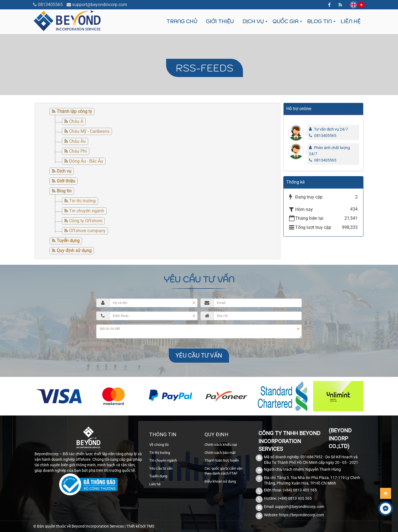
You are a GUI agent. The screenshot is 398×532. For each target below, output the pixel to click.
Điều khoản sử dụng (220, 481)
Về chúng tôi (159, 445)
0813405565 (50, 5)
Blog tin (319, 21)
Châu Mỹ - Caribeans (89, 131)
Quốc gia (285, 21)
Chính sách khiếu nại (221, 445)
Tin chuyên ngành (87, 211)
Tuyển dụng (158, 476)
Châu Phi (78, 151)
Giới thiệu (220, 21)
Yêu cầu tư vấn (161, 468)
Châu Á (76, 121)
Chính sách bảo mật (220, 453)
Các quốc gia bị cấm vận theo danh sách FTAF (223, 471)
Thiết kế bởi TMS (140, 526)
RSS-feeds (205, 68)
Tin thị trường (82, 201)
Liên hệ (350, 21)
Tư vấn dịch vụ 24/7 (331, 129)
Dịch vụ (253, 21)
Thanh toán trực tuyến (222, 460)
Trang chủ (182, 21)
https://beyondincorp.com (302, 515)
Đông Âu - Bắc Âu (86, 161)
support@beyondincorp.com (100, 5)
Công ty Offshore (86, 221)
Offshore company (87, 231)
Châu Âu (77, 141)
